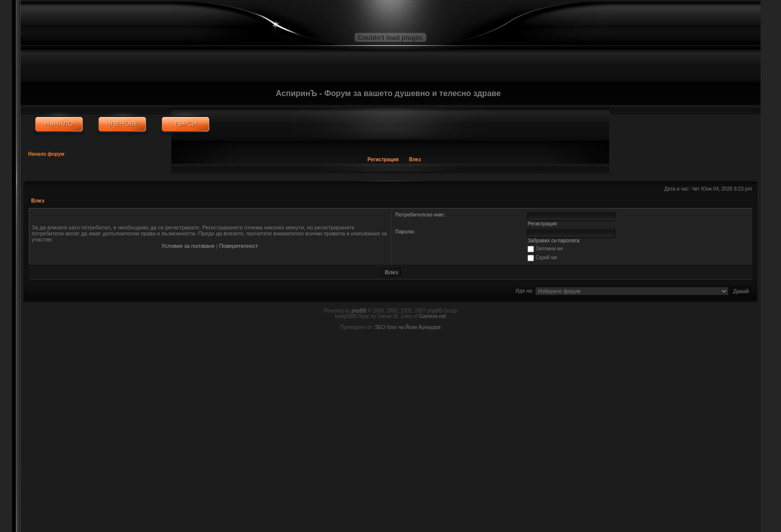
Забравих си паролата (554, 241)
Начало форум (47, 154)
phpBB (359, 311)
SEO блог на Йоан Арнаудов (408, 327)
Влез (415, 160)
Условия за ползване (188, 246)
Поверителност (239, 246)
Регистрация (383, 160)
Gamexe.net (432, 316)
